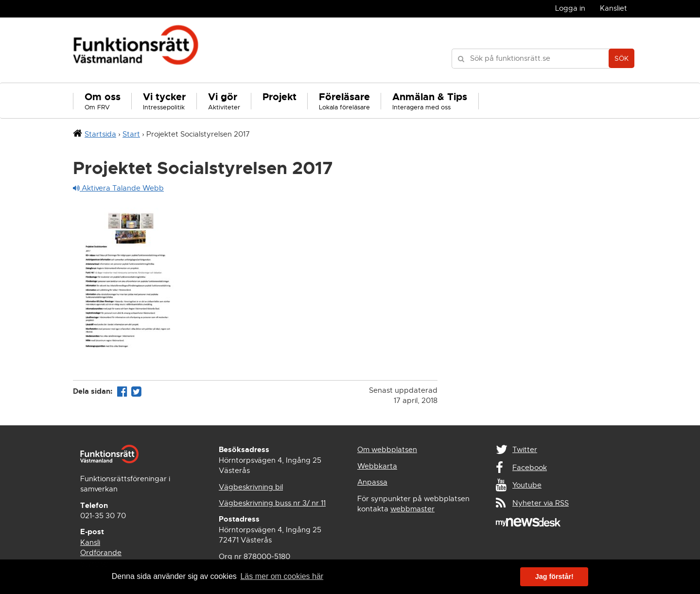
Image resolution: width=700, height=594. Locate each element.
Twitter (525, 450)
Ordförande (101, 553)
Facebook (530, 468)
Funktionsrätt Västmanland (136, 50)
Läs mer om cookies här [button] (282, 576)
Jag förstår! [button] (554, 577)
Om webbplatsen (387, 450)
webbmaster (412, 509)
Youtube (527, 485)
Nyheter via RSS (541, 503)
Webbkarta (377, 466)
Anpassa (372, 482)
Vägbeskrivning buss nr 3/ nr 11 (272, 503)
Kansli (90, 542)
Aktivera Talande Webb (118, 188)
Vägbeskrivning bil (251, 487)
